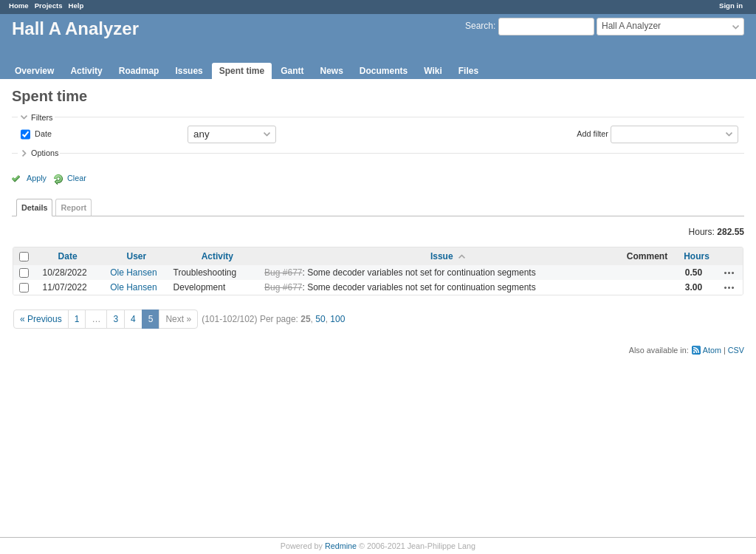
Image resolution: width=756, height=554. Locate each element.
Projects (49, 6)
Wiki (433, 71)
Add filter (592, 133)
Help (76, 6)
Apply (37, 178)
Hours (697, 256)
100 (337, 319)
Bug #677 (283, 273)
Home (19, 6)
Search (479, 26)
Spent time (242, 71)
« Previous (41, 319)
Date (42, 133)
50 (320, 319)
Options (45, 153)
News (331, 71)
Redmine (341, 546)
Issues (189, 71)
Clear (77, 178)
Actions (729, 273)
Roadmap (139, 71)
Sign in (731, 6)
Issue (442, 256)
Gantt (292, 71)
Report (73, 208)
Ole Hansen (133, 273)
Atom (712, 350)
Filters (42, 117)
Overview (34, 71)
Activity (86, 71)
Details (34, 208)
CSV (736, 350)
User (137, 256)
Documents (384, 71)
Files (468, 71)
